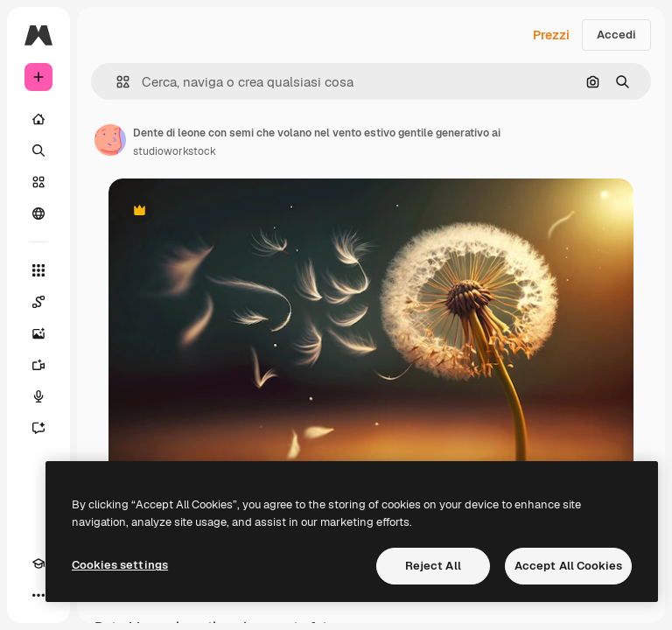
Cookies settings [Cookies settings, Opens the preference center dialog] (120, 565)
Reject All (433, 566)
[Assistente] (38, 428)
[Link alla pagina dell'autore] (110, 140)
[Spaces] (38, 302)
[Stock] (38, 182)
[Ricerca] (38, 150)
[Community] (38, 213)
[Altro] (38, 595)
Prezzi (551, 35)
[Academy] (38, 563)
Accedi (616, 35)
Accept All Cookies (568, 566)
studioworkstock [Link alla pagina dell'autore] (175, 151)
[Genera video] (38, 365)
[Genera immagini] (38, 333)
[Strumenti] (38, 270)
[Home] (38, 119)
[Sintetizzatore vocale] (38, 396)
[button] (116, 82)
